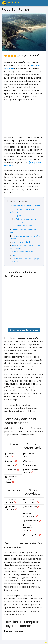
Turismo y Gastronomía (26, 219)
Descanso (20, 223)
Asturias (10, 68)
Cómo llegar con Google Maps (24, 330)
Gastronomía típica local (23, 242)
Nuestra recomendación (22, 252)
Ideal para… (17, 255)
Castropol (35, 65)
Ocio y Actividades (24, 226)
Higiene (18, 216)
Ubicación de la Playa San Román (26, 206)
